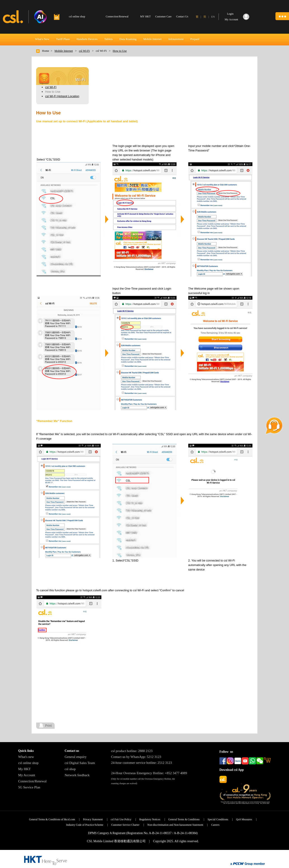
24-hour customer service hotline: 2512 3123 (142, 763)
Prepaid (195, 39)
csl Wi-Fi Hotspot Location (62, 96)
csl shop (70, 769)
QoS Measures (244, 819)
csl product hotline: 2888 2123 (132, 751)
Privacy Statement (93, 819)
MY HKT (146, 17)
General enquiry (76, 757)
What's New (42, 39)
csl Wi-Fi (84, 51)
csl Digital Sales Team (80, 763)
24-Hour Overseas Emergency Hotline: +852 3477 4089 (149, 773)
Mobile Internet (153, 39)
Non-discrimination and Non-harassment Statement (175, 825)
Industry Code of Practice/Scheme (85, 825)
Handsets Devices (87, 39)
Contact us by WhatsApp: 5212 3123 (136, 757)
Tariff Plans (63, 39)
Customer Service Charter (125, 825)
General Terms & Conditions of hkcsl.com (52, 819)
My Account (27, 775)
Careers (215, 825)
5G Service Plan (29, 787)
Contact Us (182, 17)
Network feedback (77, 775)
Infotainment (176, 39)
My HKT (24, 769)
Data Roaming (128, 39)
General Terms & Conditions (184, 819)
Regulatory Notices (150, 819)
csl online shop (28, 763)
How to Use (120, 51)
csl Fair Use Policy (121, 819)
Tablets (108, 39)
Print (48, 726)
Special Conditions (218, 819)
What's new (26, 757)
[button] (282, 16)
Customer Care (163, 17)
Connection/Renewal (33, 781)
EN (213, 17)
